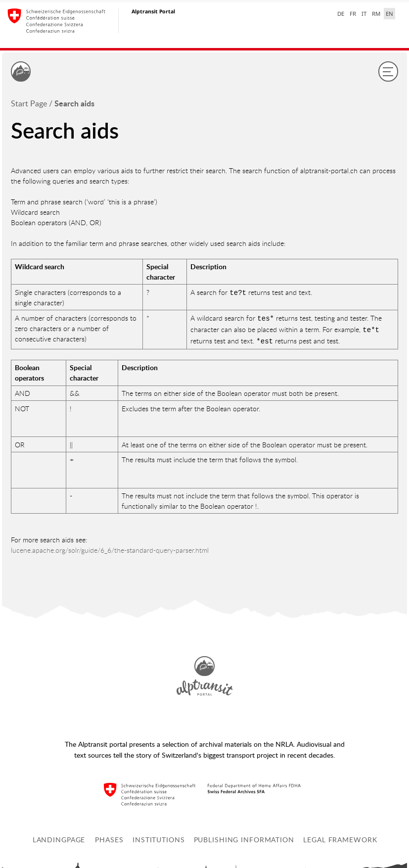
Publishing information (244, 837)
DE (341, 14)
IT (364, 14)
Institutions (159, 837)
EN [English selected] (389, 14)
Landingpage (59, 837)
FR (353, 14)
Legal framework (340, 837)
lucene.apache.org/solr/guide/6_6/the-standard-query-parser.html (110, 547)
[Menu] (388, 71)
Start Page (29, 103)
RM (376, 14)
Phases (109, 837)
